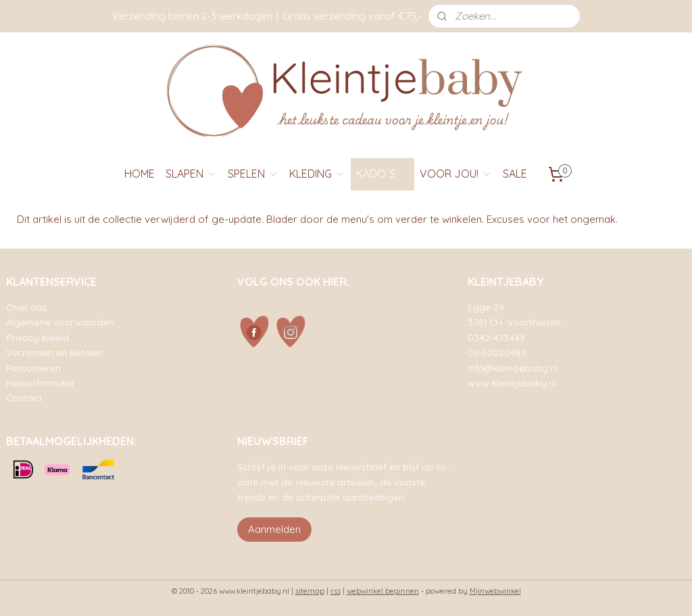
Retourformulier (41, 383)
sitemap (310, 591)
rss (336, 591)
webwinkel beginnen (383, 591)
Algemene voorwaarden (60, 322)
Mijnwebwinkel (495, 591)
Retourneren (33, 368)
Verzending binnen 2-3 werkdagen (192, 16)
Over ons (26, 307)
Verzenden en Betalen (55, 352)
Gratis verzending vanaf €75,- (352, 16)
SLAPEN (191, 174)
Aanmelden (274, 529)
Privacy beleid (38, 337)
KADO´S (382, 174)
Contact (24, 397)
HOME (140, 174)
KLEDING (317, 174)
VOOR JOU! (456, 174)
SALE (515, 174)
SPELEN (253, 174)
